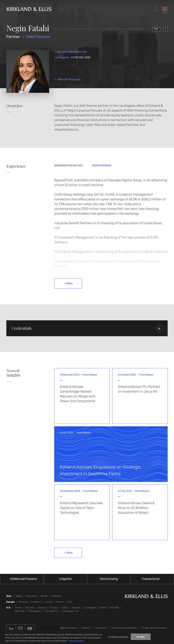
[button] (87, 328)
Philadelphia (34, 611)
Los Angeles (62, 57)
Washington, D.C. (71, 611)
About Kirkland (69, 628)
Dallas (65, 608)
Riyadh (44, 596)
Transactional (150, 579)
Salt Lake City (52, 611)
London (49, 602)
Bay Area (30, 608)
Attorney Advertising (124, 628)
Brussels (23, 602)
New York (20, 611)
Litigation (65, 579)
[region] (87, 637)
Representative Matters (69, 166)
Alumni (86, 628)
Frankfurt (36, 602)
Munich (60, 602)
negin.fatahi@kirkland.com (70, 52)
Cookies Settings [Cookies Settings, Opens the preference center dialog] (118, 637)
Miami (103, 608)
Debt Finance (38, 37)
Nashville (114, 608)
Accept (141, 637)
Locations (101, 628)
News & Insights (13, 373)
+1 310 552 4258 (80, 57)
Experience (16, 166)
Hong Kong (32, 596)
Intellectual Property (24, 579)
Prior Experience (102, 166)
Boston (42, 608)
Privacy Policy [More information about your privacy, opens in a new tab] (76, 641)
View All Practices (69, 80)
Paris (70, 602)
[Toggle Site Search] (157, 10)
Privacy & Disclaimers (154, 628)
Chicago (54, 608)
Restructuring (109, 579)
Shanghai (56, 596)
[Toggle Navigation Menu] (165, 10)
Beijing (19, 596)
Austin (19, 608)
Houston (76, 608)
